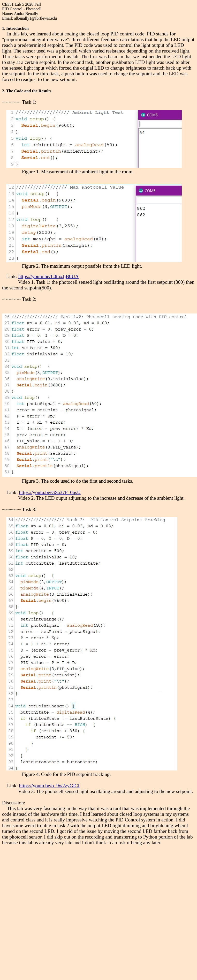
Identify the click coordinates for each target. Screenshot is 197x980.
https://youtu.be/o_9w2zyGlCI (49, 786)
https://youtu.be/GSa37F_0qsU (50, 492)
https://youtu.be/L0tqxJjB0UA (48, 276)
